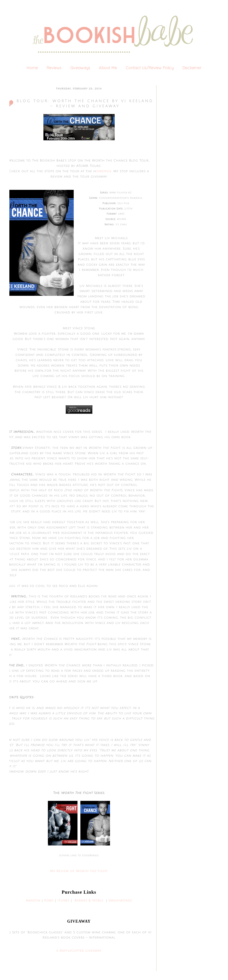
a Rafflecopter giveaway (79, 951)
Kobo (49, 900)
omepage (104, 171)
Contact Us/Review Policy (150, 68)
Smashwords (120, 900)
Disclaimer (192, 68)
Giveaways (80, 68)
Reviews (54, 68)
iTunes (64, 900)
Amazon (33, 900)
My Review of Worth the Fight (79, 871)
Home (32, 68)
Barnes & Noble (89, 900)
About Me (108, 68)
